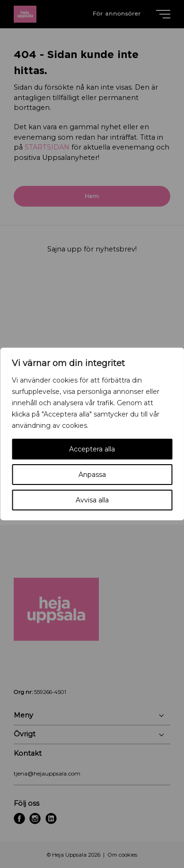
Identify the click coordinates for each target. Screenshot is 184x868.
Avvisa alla (92, 500)
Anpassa (92, 475)
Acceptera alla (92, 449)
